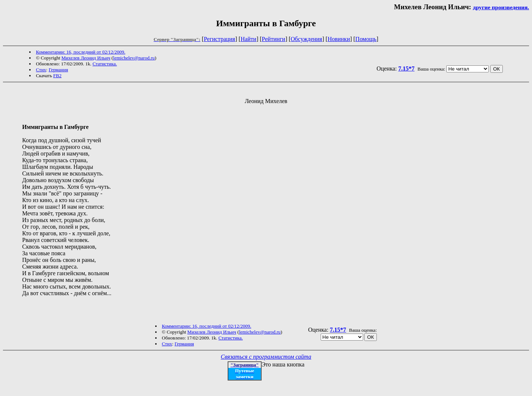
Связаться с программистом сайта (266, 357)
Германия (58, 70)
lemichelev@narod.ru (134, 58)
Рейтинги (274, 39)
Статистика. (105, 64)
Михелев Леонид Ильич (86, 58)
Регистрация (220, 39)
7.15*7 (406, 69)
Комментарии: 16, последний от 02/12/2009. (81, 52)
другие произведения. (501, 7)
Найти (248, 39)
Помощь (366, 39)
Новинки (339, 39)
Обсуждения (306, 39)
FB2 (57, 76)
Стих (41, 70)
